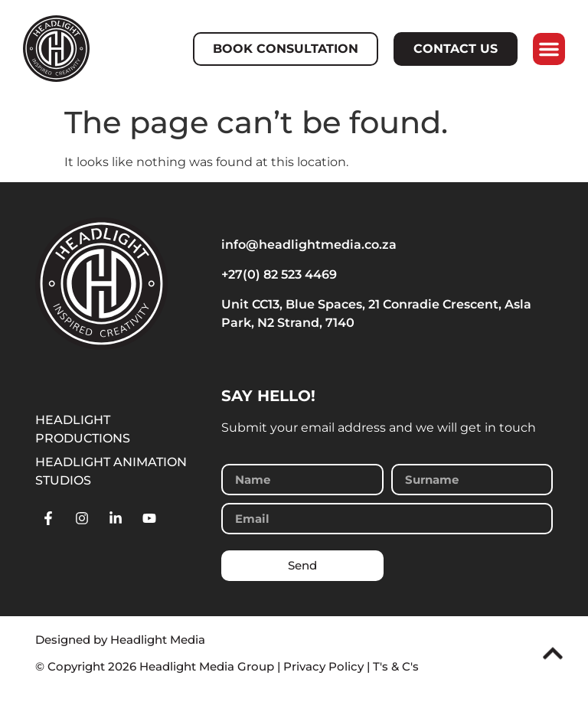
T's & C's (396, 666)
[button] (549, 49)
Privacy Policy (323, 666)
